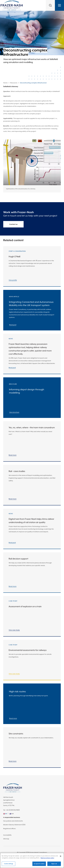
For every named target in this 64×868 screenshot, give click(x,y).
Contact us (13, 224)
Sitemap (6, 839)
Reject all (54, 865)
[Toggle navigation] (59, 5)
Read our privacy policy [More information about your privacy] (47, 859)
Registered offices (9, 829)
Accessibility (7, 835)
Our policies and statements (13, 821)
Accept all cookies (39, 865)
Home (5, 83)
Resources (14, 83)
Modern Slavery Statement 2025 (14, 825)
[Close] (61, 857)
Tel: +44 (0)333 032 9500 (11, 810)
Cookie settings (9, 865)
